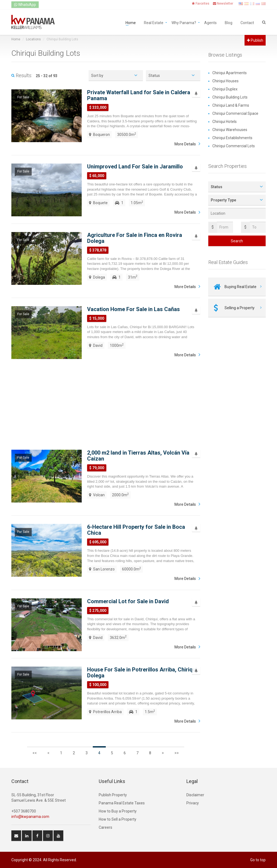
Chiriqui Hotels (225, 122)
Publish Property (113, 795)
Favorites (201, 4)
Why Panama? (184, 22)
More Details (185, 144)
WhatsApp (25, 5)
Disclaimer (195, 795)
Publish (255, 40)
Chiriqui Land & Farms (231, 105)
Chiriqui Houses (225, 81)
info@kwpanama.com (30, 817)
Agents (210, 22)
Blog (229, 22)
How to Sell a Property (118, 819)
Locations (33, 39)
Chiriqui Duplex (225, 89)
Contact (247, 22)
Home (131, 22)
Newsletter (223, 4)
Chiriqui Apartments (230, 73)
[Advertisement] (106, 404)
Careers (105, 827)
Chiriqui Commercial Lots (234, 146)
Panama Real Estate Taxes (122, 803)
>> (177, 753)
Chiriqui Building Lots (230, 97)
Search (237, 241)
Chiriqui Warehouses (230, 130)
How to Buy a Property (118, 811)
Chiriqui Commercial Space (235, 113)
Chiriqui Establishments (232, 138)
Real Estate (154, 22)
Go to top (258, 860)
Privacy (193, 803)
